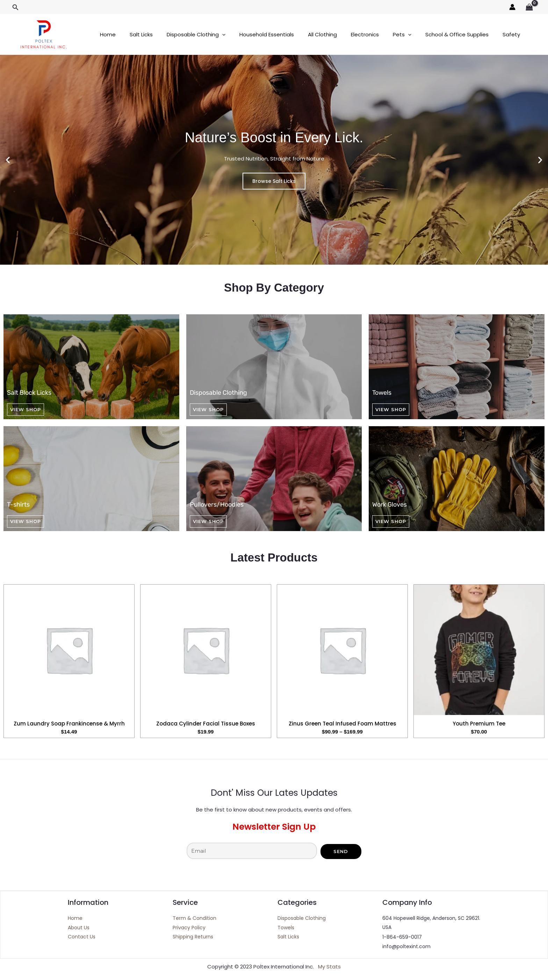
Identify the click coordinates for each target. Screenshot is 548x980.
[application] (213, 34)
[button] (16, 8)
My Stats (329, 967)
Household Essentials (254, 34)
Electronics (346, 34)
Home (106, 34)
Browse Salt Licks (274, 181)
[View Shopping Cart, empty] (529, 7)
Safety (482, 34)
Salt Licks (136, 34)
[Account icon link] (512, 7)
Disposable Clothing (187, 34)
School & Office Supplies (431, 34)
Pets (379, 34)
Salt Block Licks (29, 393)
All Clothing (307, 34)
